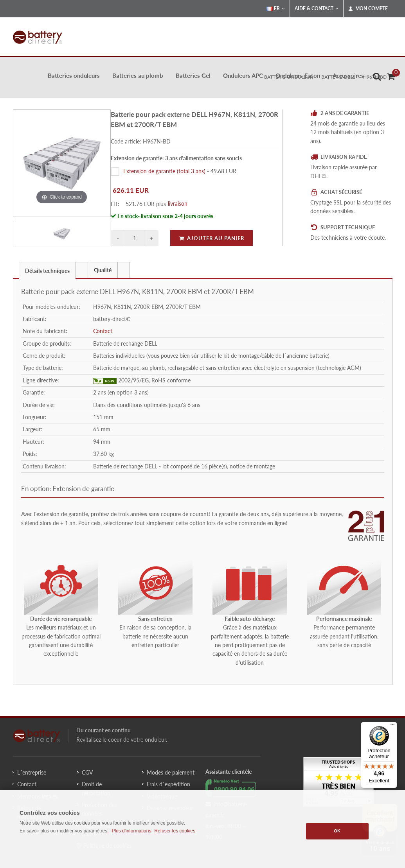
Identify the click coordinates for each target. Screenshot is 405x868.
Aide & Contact (317, 9)
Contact (103, 331)
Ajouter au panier (211, 238)
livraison (178, 204)
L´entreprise (32, 772)
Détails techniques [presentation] (47, 271)
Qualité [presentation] (103, 270)
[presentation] (82, 270)
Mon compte (368, 9)
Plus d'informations (131, 831)
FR (276, 9)
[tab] (47, 270)
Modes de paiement (171, 772)
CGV (87, 772)
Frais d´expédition (168, 784)
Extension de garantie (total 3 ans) (164, 171)
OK (337, 831)
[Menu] (392, 726)
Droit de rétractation (96, 788)
